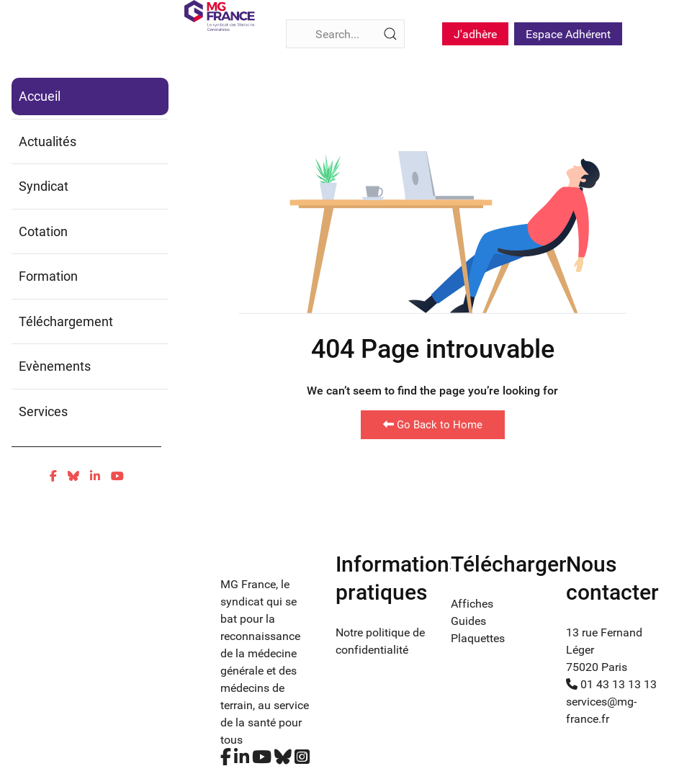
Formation (48, 276)
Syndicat (44, 186)
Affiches (472, 604)
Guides (468, 621)
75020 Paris (597, 667)
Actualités (48, 141)
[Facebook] (53, 476)
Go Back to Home (433, 425)
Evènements (55, 366)
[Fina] (220, 15)
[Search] (345, 34)
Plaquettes (478, 638)
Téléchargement (66, 321)
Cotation (43, 231)
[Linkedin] (95, 476)
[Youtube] (117, 476)
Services (43, 411)
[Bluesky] (73, 476)
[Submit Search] (390, 34)
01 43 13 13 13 (611, 684)
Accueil (40, 96)
